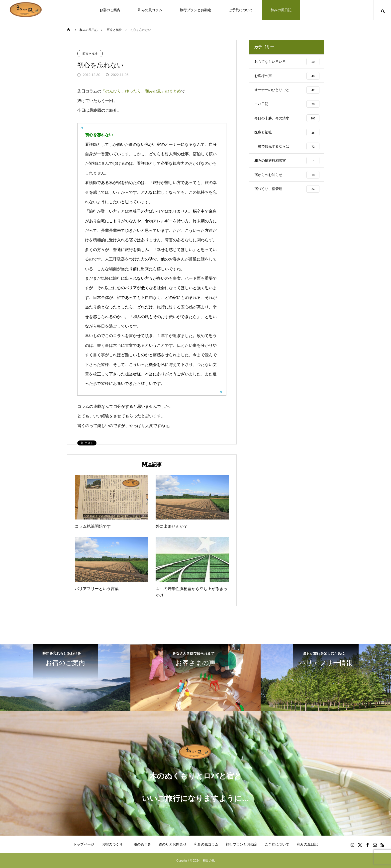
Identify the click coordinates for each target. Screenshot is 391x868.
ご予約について (241, 10)
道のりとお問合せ (173, 844)
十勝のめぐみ (141, 844)
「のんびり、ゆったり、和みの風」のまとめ (141, 91)
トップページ (84, 844)
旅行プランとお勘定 (195, 10)
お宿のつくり (112, 844)
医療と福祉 (90, 54)
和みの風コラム (150, 10)
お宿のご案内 (110, 10)
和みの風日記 (281, 10)
